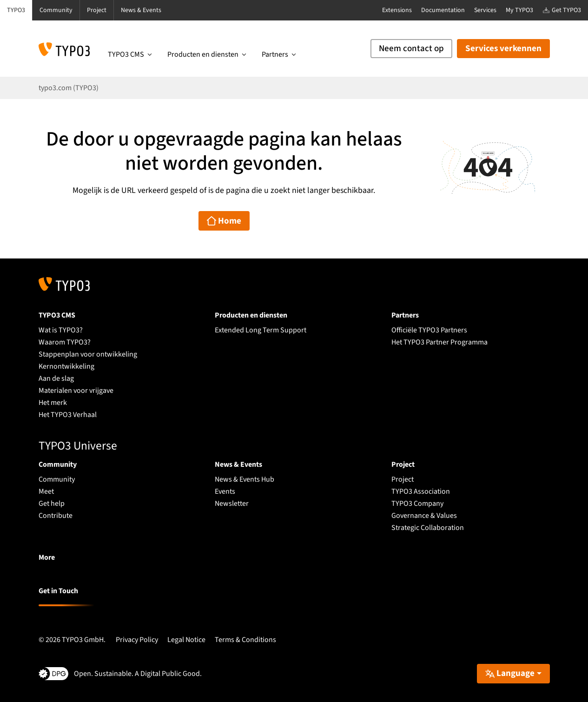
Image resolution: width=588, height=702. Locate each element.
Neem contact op (411, 49)
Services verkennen (503, 49)
